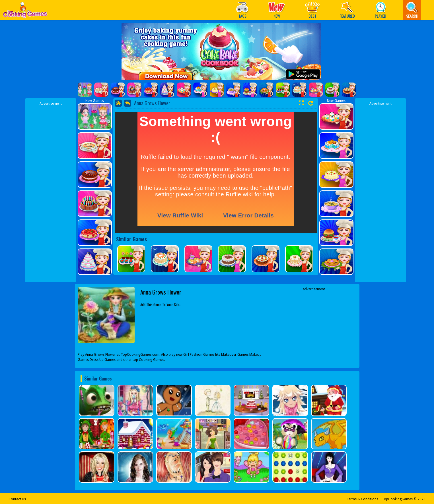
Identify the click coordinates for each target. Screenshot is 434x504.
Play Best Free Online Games (25, 12)
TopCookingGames (397, 499)
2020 (421, 499)
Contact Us (17, 499)
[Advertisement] (51, 192)
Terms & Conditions (362, 499)
